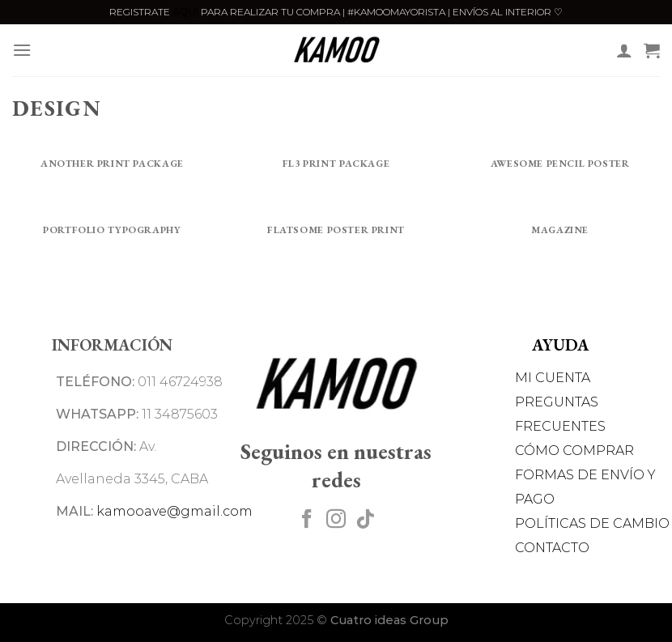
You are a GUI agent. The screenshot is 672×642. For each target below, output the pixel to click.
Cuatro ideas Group (389, 620)
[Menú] (22, 50)
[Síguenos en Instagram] (336, 520)
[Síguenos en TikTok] (365, 520)
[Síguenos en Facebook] (307, 520)
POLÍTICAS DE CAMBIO (592, 523)
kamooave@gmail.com (174, 511)
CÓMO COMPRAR (574, 451)
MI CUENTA (553, 378)
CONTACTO (552, 548)
